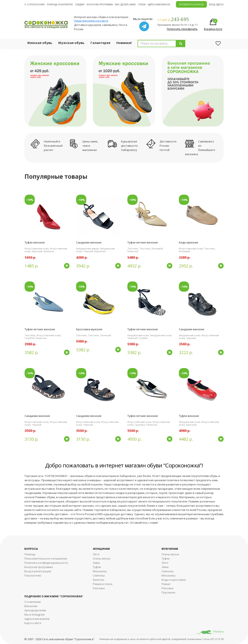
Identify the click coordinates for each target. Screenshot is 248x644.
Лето (96, 554)
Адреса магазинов (159, 4)
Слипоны (99, 575)
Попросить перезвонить (182, 29)
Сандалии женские (89, 242)
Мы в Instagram (35, 614)
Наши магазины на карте (91, 21)
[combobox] (157, 44)
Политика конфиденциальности (46, 563)
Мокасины (100, 571)
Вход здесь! (216, 4)
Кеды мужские (189, 242)
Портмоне (168, 592)
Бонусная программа (100, 4)
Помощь (30, 554)
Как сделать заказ (125, 4)
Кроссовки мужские (89, 329)
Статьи (142, 4)
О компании (33, 602)
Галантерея (100, 43)
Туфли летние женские (143, 242)
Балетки (98, 580)
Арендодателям (35, 610)
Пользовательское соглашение (46, 558)
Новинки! (124, 43)
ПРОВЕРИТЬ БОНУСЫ (191, 4)
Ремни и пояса (103, 584)
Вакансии (31, 606)
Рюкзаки (99, 588)
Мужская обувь (71, 43)
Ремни (166, 584)
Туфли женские (35, 242)
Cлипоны (168, 571)
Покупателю (33, 575)
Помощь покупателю (60, 4)
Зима (96, 563)
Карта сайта (33, 623)
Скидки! (80, 4)
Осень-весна (102, 558)
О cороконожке (35, 4)
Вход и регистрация (38, 571)
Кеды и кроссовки (174, 580)
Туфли (97, 567)
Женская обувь (40, 43)
